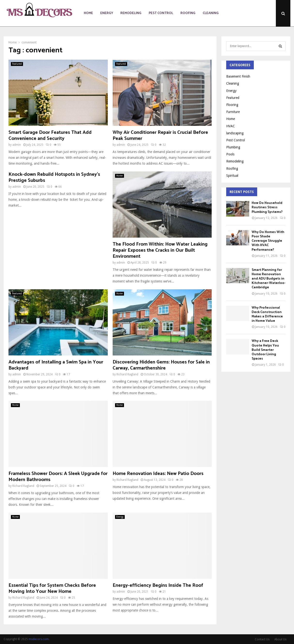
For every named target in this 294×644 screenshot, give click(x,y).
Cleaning (211, 13)
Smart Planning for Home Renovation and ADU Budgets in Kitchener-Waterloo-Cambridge (269, 279)
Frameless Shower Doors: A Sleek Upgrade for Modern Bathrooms (58, 477)
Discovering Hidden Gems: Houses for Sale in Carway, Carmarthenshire (161, 365)
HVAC (231, 126)
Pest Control (161, 13)
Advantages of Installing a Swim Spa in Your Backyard (56, 365)
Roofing (188, 13)
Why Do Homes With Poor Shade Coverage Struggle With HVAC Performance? (268, 241)
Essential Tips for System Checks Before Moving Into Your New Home (52, 588)
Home (88, 13)
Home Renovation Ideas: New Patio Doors (158, 474)
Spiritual (232, 176)
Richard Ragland (127, 374)
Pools (230, 154)
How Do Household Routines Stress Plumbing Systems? (267, 207)
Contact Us (262, 639)
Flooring (232, 105)
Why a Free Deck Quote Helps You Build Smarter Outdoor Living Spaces (265, 350)
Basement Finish (238, 76)
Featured (17, 64)
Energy (107, 13)
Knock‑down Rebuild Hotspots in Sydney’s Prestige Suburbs (54, 177)
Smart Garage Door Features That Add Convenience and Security (50, 136)
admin (17, 145)
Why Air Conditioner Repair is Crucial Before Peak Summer (160, 136)
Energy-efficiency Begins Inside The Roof (158, 585)
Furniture (233, 112)
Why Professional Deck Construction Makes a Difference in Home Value (267, 314)
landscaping (235, 133)
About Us (280, 639)
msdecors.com (39, 639)
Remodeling (131, 13)
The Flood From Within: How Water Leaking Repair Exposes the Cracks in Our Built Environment (160, 250)
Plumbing (233, 147)
